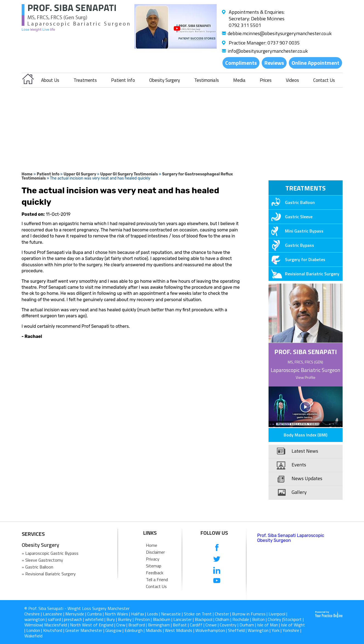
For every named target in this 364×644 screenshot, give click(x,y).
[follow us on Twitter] (217, 559)
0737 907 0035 (284, 43)
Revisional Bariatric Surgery (304, 274)
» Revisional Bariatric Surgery (49, 574)
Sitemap (154, 566)
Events (299, 465)
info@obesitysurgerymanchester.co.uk (268, 51)
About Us (50, 80)
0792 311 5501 (245, 25)
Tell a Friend (157, 579)
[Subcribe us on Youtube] (217, 581)
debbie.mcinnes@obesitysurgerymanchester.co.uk (280, 33)
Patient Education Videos (299, 424)
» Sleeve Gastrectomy (42, 560)
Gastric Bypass (291, 245)
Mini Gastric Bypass (296, 231)
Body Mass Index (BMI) (305, 435)
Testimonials (207, 80)
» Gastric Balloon (37, 567)
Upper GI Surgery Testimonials (129, 174)
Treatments (85, 80)
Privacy (153, 559)
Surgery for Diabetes (297, 259)
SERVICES (33, 534)
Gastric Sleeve (290, 217)
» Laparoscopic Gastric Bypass (50, 553)
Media (239, 80)
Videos (292, 80)
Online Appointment (315, 63)
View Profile (306, 377)
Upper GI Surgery (80, 174)
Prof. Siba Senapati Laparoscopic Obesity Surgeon (291, 538)
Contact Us (324, 80)
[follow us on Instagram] (217, 592)
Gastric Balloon (292, 202)
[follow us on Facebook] (217, 548)
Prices (266, 80)
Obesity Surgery (165, 80)
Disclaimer (155, 552)
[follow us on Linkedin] (217, 570)
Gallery (299, 492)
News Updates (307, 478)
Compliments (241, 63)
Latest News (305, 451)
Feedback (155, 573)
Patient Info (123, 80)
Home (27, 174)
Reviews (274, 63)
